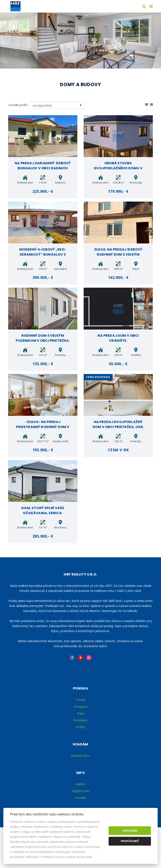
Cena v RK (118, 450)
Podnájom (80, 720)
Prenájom (81, 706)
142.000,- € (118, 277)
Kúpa (81, 713)
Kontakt (80, 798)
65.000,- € (118, 364)
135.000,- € (43, 364)
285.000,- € (43, 536)
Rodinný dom (80, 755)
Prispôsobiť (130, 841)
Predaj (80, 700)
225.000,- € (43, 191)
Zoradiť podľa (18, 105)
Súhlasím (130, 830)
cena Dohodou (98, 377)
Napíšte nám (80, 791)
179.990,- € (118, 191)
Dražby (81, 727)
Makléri (81, 784)
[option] (80, 41)
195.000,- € (43, 450)
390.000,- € (43, 277)
